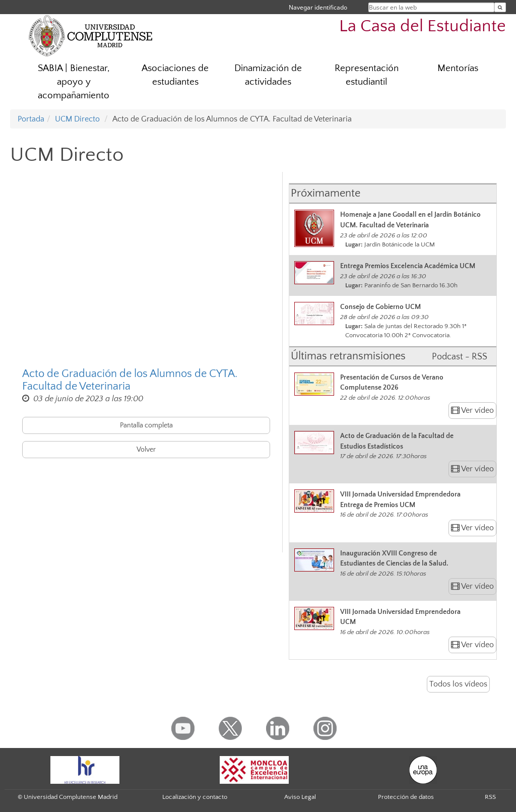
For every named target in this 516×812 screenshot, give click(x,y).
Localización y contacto (195, 797)
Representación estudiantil (367, 75)
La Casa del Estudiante (423, 26)
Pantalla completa (146, 425)
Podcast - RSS (460, 357)
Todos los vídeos (458, 684)
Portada (31, 119)
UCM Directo (77, 119)
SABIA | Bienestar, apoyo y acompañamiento (74, 82)
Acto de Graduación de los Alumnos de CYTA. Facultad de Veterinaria (130, 380)
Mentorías (458, 68)
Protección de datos (406, 797)
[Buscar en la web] (500, 7)
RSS (490, 797)
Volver (146, 450)
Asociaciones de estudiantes (175, 75)
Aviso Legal (300, 797)
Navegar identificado (318, 7)
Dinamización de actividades (268, 75)
